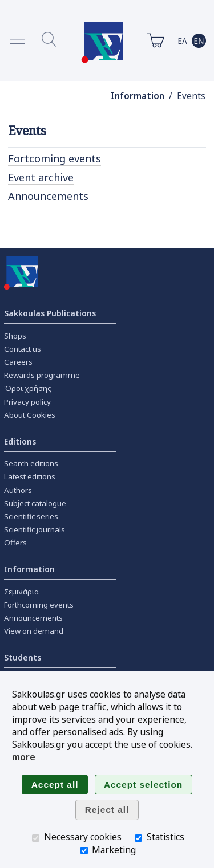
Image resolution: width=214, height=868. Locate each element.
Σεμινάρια (21, 592)
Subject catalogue (35, 503)
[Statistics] (138, 838)
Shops (15, 336)
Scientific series (31, 516)
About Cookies (30, 415)
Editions (20, 441)
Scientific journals (35, 529)
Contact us (23, 349)
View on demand (34, 631)
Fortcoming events (54, 158)
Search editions (31, 463)
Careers (18, 362)
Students (23, 657)
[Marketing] (84, 851)
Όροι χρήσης (28, 388)
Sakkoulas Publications (50, 313)
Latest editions (30, 476)
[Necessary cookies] (36, 838)
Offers (15, 543)
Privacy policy (27, 402)
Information (138, 96)
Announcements (48, 196)
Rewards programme (42, 375)
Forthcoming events (39, 605)
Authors (18, 490)
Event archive (41, 177)
